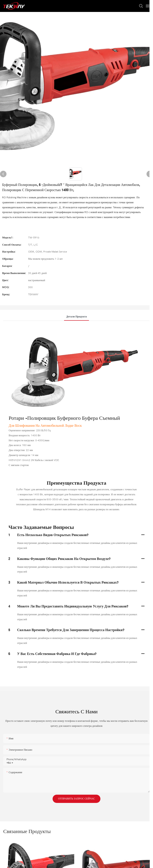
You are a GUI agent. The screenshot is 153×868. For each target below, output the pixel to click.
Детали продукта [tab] (76, 317)
